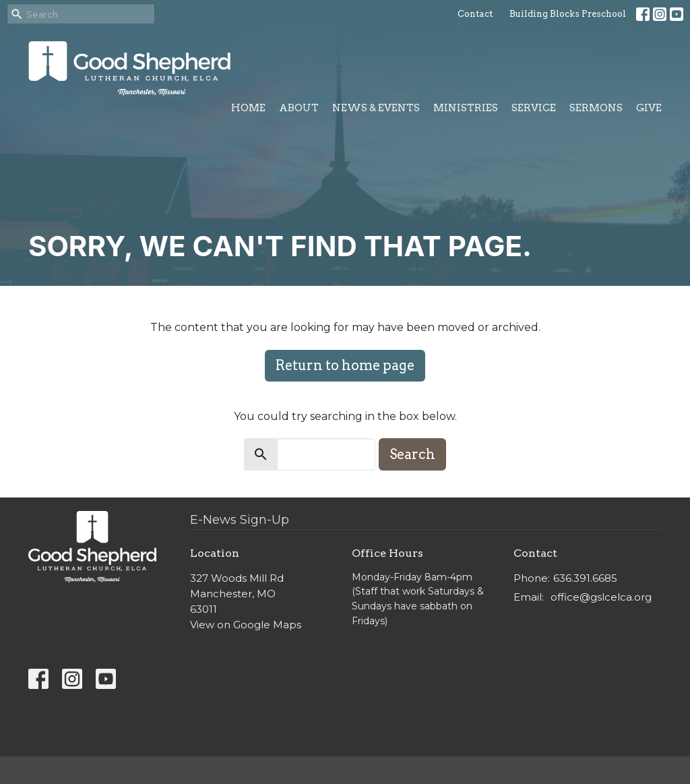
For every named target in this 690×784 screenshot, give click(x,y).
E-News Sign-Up (240, 520)
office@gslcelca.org (601, 597)
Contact (475, 14)
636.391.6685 (585, 578)
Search (412, 454)
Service (534, 108)
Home (248, 108)
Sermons (596, 108)
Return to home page (345, 365)
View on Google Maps (246, 625)
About (299, 108)
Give (649, 108)
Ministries (466, 108)
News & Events (376, 108)
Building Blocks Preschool (568, 14)
